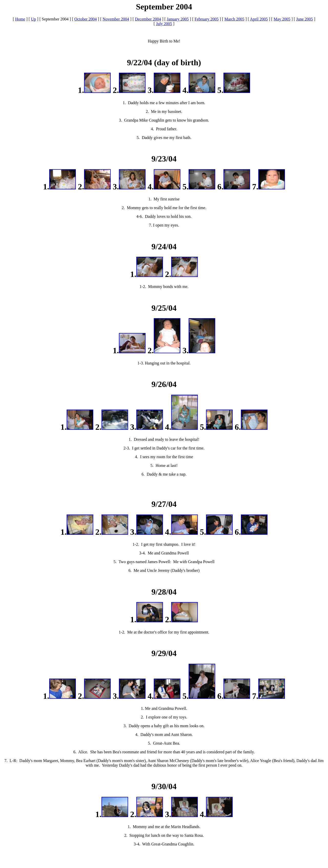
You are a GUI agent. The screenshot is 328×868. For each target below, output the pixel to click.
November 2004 (116, 19)
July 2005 (164, 24)
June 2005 (305, 19)
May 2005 (282, 19)
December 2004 (148, 19)
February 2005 (207, 19)
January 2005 (178, 19)
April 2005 (259, 19)
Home (20, 19)
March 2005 (234, 19)
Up (34, 19)
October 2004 (86, 19)
